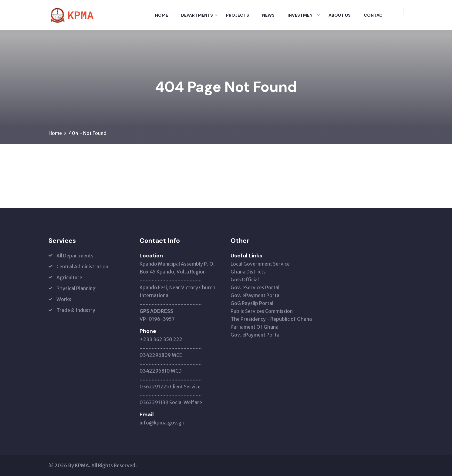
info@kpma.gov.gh (162, 423)
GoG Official (245, 280)
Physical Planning (76, 288)
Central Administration (82, 266)
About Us (340, 15)
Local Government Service (260, 264)
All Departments (75, 256)
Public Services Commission (262, 311)
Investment (302, 15)
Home (162, 15)
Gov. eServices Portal (255, 287)
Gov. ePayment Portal (256, 295)
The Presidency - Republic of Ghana (271, 319)
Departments (197, 15)
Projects (238, 15)
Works (64, 299)
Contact (375, 15)
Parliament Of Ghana (255, 327)
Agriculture (69, 277)
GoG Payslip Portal (252, 303)
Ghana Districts (248, 272)
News (268, 15)
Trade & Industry (76, 310)
